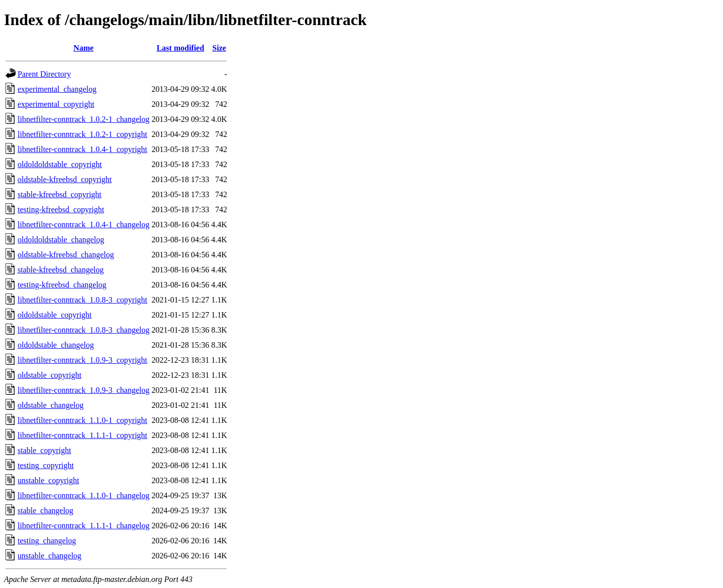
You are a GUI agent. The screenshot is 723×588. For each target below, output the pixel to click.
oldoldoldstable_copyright (60, 164)
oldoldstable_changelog (56, 345)
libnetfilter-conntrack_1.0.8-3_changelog (84, 330)
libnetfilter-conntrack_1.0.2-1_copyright (82, 134)
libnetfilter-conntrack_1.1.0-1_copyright (82, 420)
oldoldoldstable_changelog (61, 240)
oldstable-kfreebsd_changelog (66, 255)
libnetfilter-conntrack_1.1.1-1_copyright (82, 435)
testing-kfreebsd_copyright (61, 209)
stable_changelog (45, 510)
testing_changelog (47, 541)
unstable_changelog (49, 556)
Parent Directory (44, 74)
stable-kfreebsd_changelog (61, 270)
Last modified (180, 48)
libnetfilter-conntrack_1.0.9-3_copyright (82, 360)
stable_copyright (44, 450)
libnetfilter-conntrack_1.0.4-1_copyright (82, 149)
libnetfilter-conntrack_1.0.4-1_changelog (84, 225)
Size (219, 48)
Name (83, 48)
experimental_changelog (57, 89)
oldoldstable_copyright (55, 315)
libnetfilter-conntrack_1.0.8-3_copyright (82, 300)
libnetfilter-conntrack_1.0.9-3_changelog (84, 390)
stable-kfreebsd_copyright (59, 194)
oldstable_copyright (49, 375)
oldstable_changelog (51, 405)
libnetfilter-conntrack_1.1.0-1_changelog (84, 495)
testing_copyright (46, 465)
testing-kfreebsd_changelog (62, 285)
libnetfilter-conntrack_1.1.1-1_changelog (84, 526)
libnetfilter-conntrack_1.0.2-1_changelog (84, 119)
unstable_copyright (48, 480)
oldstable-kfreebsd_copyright (65, 179)
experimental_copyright (56, 104)
